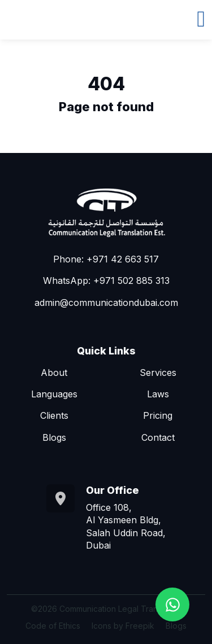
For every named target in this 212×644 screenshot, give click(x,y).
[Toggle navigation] (201, 17)
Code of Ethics (53, 626)
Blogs (54, 437)
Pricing (158, 415)
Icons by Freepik (123, 626)
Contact (158, 437)
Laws (158, 394)
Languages (54, 394)
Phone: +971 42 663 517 (106, 259)
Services (158, 373)
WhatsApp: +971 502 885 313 (106, 281)
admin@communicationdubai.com (106, 303)
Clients (54, 415)
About (54, 373)
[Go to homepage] (106, 212)
